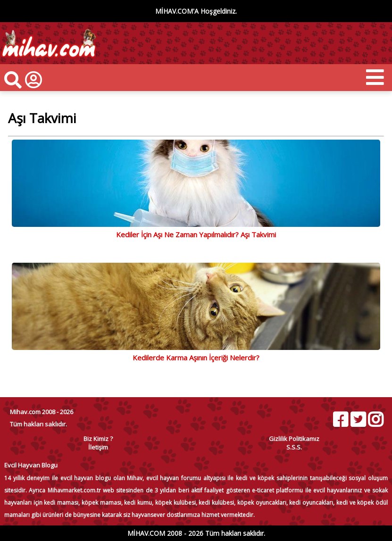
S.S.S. (294, 447)
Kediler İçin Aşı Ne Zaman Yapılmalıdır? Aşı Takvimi (196, 234)
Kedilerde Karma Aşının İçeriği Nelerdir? (196, 358)
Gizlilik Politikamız (294, 439)
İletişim (98, 447)
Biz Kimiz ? (98, 439)
